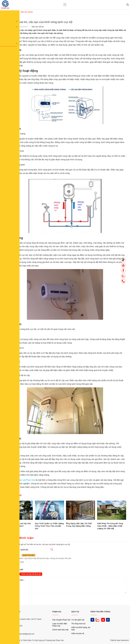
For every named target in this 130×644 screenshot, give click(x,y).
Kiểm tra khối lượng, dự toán (81, 629)
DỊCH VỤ (75, 612)
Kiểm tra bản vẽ (78, 633)
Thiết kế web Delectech (119, 640)
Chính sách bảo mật (60, 630)
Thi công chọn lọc (78, 624)
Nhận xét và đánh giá (13, 569)
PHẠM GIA (57, 612)
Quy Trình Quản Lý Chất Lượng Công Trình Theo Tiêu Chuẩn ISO (49, 526)
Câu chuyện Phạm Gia (61, 620)
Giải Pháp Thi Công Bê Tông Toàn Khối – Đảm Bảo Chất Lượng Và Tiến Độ (110, 526)
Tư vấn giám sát (78, 620)
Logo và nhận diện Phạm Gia (60, 625)
